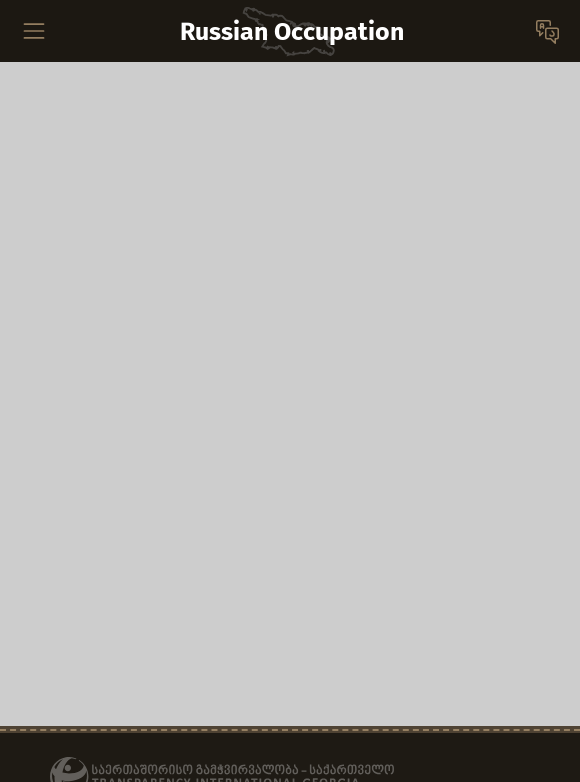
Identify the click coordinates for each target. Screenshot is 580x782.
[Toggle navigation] (34, 31)
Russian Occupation (292, 31)
